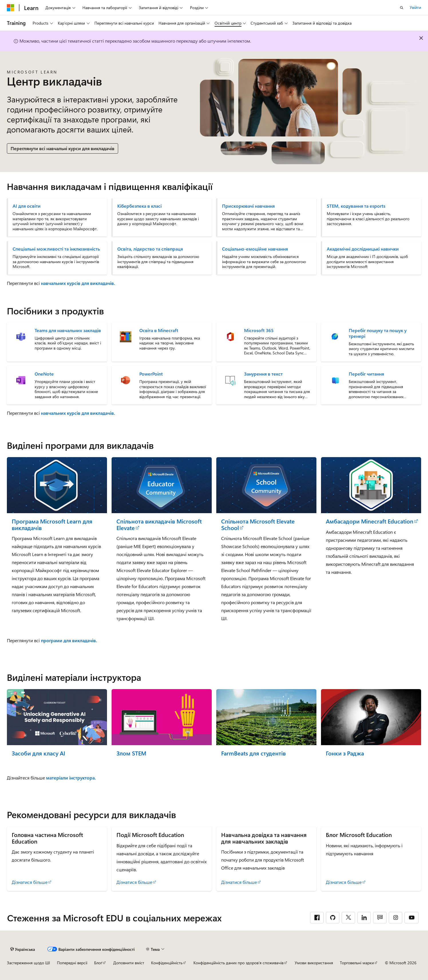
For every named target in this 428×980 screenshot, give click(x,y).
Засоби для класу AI (38, 753)
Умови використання (314, 963)
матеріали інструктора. (71, 778)
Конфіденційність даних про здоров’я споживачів (238, 963)
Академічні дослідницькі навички (363, 249)
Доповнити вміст (129, 963)
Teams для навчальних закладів (68, 330)
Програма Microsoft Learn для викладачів (52, 524)
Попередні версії (72, 963)
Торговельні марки (357, 963)
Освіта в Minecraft (159, 330)
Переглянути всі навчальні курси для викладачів (63, 148)
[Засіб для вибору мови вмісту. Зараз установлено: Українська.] (23, 949)
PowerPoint (151, 374)
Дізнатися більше (30, 882)
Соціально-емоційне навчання (255, 249)
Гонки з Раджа (345, 753)
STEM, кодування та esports (356, 206)
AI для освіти (27, 206)
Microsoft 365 (259, 330)
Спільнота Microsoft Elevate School (258, 524)
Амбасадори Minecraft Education (370, 521)
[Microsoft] (11, 8)
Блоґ (98, 963)
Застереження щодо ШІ (28, 963)
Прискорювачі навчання (248, 206)
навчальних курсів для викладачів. (78, 283)
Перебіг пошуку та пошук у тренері (378, 333)
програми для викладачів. (69, 640)
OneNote (44, 374)
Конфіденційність (167, 963)
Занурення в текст (263, 374)
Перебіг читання (366, 374)
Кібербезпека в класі (139, 206)
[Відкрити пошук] (402, 8)
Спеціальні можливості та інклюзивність (56, 249)
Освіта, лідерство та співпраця (150, 249)
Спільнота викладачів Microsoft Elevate (159, 524)
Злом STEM (131, 753)
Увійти (415, 7)
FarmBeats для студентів (253, 753)
